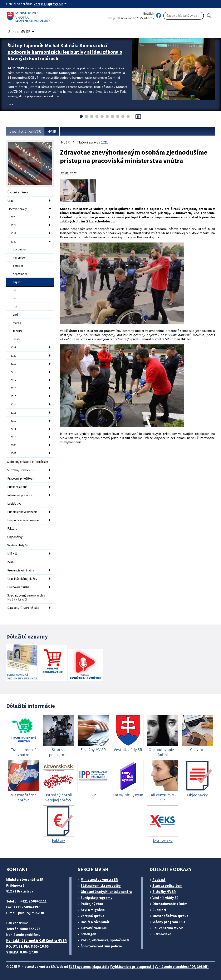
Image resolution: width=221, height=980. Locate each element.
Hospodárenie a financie (23, 520)
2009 (13, 445)
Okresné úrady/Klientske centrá (106, 892)
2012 (13, 421)
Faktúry (12, 529)
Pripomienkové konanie (22, 512)
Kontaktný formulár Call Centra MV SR (36, 941)
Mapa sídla (101, 967)
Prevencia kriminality (21, 570)
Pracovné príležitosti (21, 478)
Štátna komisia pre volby (101, 886)
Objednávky (15, 537)
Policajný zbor (92, 904)
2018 (13, 372)
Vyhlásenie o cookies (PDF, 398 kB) (182, 967)
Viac (10, 105)
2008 (13, 453)
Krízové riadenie (94, 928)
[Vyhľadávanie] (184, 16)
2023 (13, 233)
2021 (13, 347)
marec (17, 323)
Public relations (17, 487)
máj (15, 306)
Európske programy (97, 898)
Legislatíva (14, 503)
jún (15, 298)
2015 (13, 396)
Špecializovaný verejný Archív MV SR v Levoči (26, 597)
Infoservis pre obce (20, 495)
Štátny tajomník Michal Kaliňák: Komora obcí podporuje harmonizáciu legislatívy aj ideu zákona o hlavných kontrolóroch (65, 52)
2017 (13, 380)
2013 (13, 413)
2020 (13, 355)
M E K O (12, 554)
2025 (13, 217)
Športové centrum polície (101, 946)
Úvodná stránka (18, 192)
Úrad (10, 201)
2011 (13, 429)
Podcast (159, 880)
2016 (13, 388)
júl (14, 290)
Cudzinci (159, 910)
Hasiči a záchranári (96, 922)
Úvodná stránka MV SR (25, 131)
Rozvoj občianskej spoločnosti (105, 940)
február (18, 331)
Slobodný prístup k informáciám (28, 462)
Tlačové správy (17, 209)
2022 (13, 241)
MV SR (52, 131)
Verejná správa (92, 916)
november (19, 258)
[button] (22, 30)
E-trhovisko (162, 934)
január (17, 339)
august (17, 282)
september (20, 274)
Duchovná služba (18, 587)
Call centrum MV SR (168, 928)
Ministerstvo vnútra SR (99, 880)
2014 (13, 404)
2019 (13, 364)
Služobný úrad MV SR (21, 470)
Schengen (89, 934)
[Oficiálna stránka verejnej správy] (51, 4)
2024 (13, 225)
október (18, 266)
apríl (16, 315)
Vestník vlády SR (18, 545)
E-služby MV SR (164, 892)
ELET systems (80, 967)
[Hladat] (209, 16)
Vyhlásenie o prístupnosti (132, 967)
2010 (13, 437)
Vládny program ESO (169, 922)
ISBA (10, 562)
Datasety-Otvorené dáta (23, 608)
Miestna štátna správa (170, 916)
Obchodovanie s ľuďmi (170, 904)
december (19, 249)
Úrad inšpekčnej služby (22, 579)
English (149, 13)
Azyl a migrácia (93, 910)
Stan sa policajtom (167, 886)
